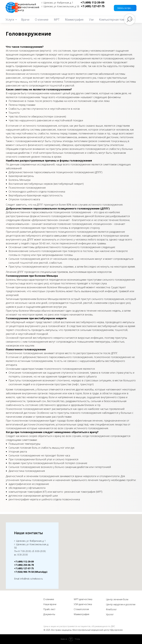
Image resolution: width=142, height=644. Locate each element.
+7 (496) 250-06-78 (24, 565)
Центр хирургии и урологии (121, 604)
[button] (125, 8)
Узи (91, 20)
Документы (49, 614)
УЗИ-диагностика (83, 604)
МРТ (57, 20)
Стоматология (81, 609)
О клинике (42, 20)
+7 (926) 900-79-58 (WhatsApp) (31, 572)
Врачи (25, 20)
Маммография (74, 20)
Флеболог (111, 609)
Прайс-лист (49, 609)
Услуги (10, 20)
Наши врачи (50, 604)
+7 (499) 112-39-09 (92, 2)
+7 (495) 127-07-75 (93, 6)
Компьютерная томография (117, 20)
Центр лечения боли (117, 599)
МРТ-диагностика (83, 599)
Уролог (110, 614)
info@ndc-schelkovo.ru (31, 579)
